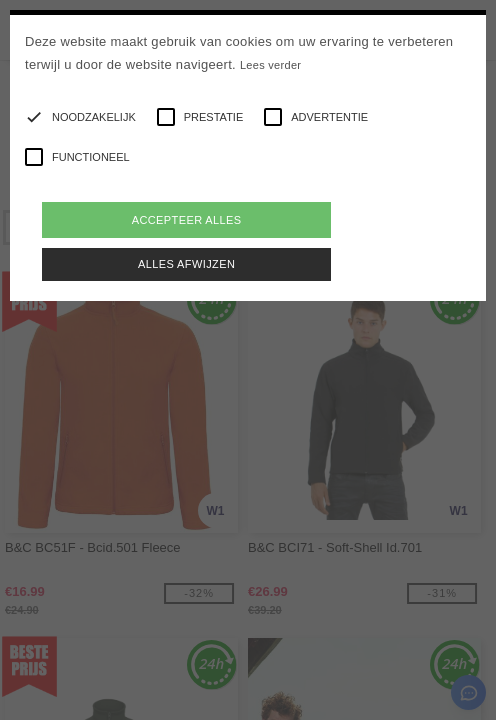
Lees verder (270, 65)
